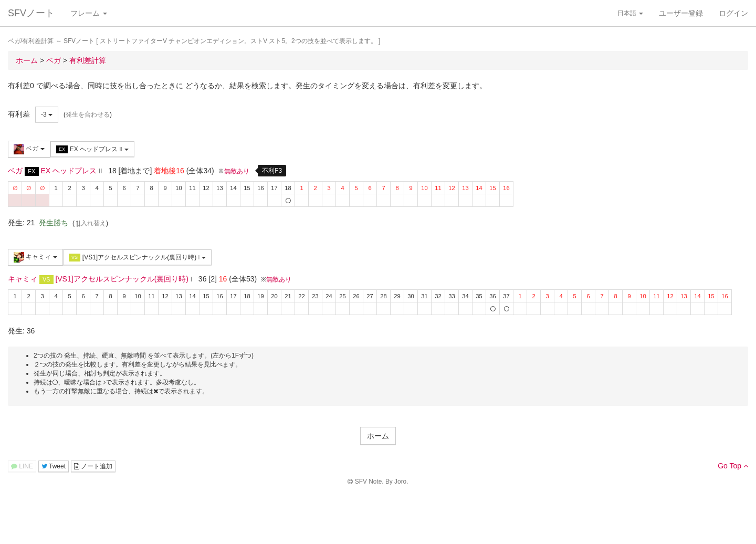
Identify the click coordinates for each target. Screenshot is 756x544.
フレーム (89, 13)
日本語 (630, 13)
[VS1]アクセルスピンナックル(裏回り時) (137, 258)
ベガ (29, 149)
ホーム (378, 436)
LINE (22, 466)
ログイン (733, 13)
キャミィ (35, 257)
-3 (47, 114)
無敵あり (237, 171)
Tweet (54, 466)
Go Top (733, 466)
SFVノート (31, 13)
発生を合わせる (88, 114)
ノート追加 (93, 466)
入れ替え (90, 223)
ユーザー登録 (681, 13)
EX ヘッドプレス (92, 149)
